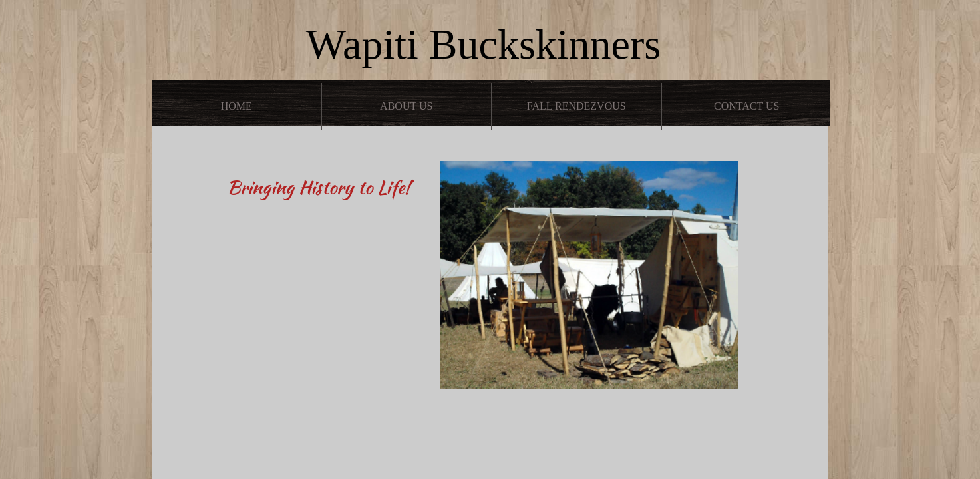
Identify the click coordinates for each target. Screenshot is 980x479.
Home (237, 106)
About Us (406, 106)
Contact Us (746, 106)
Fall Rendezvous (576, 106)
